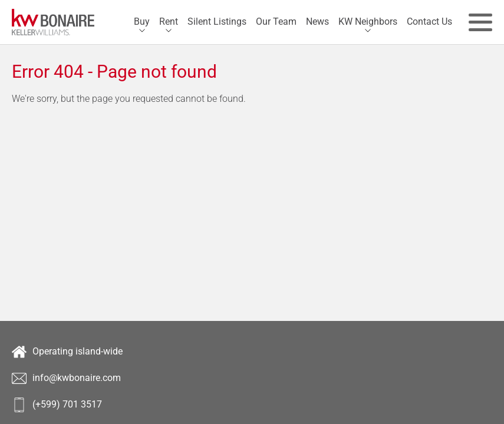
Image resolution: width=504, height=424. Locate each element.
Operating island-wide (67, 352)
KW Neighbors (368, 21)
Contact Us (429, 21)
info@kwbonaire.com (66, 378)
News (317, 21)
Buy (142, 21)
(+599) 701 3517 (57, 405)
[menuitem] (142, 22)
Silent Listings (217, 21)
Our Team (276, 21)
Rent (169, 21)
